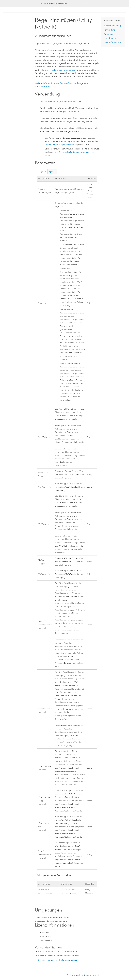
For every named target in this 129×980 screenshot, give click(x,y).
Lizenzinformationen (113, 42)
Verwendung (109, 30)
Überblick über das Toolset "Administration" (58, 952)
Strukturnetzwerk (85, 53)
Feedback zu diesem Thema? (85, 975)
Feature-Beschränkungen (63, 70)
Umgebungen (110, 38)
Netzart (65, 53)
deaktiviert (72, 101)
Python (52, 171)
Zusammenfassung (112, 26)
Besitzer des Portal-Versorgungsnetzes (76, 152)
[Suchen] (87, 3)
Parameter (108, 34)
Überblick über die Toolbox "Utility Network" (58, 956)
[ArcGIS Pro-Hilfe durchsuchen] (62, 3)
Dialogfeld (41, 171)
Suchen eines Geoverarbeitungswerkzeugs (58, 960)
